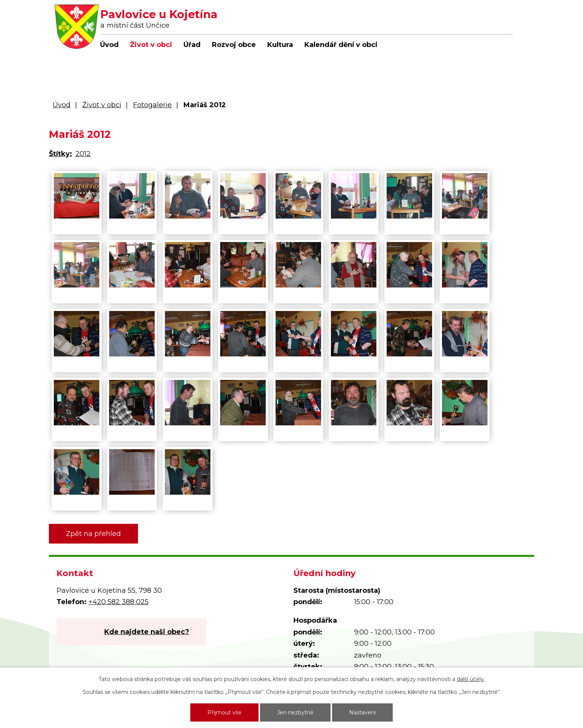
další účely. (471, 679)
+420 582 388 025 (118, 602)
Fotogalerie (152, 105)
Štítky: (60, 154)
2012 (83, 154)
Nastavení (362, 712)
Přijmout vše (224, 712)
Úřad (192, 45)
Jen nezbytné (295, 712)
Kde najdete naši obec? (147, 632)
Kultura (280, 45)
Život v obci (151, 45)
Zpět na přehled (93, 534)
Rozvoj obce (234, 45)
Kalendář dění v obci (341, 45)
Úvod (109, 45)
